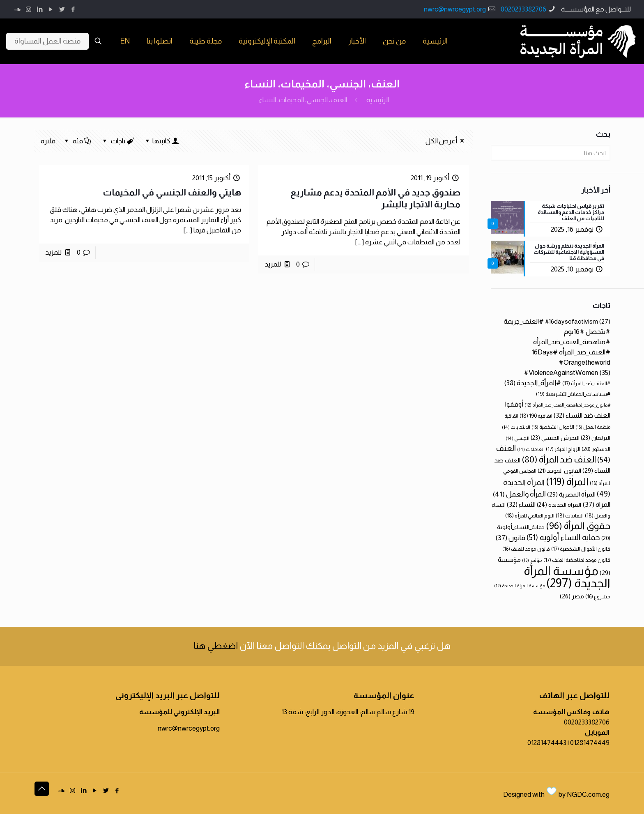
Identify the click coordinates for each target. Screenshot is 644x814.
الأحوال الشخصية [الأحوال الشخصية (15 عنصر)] (553, 427)
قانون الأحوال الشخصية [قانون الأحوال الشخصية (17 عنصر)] (581, 549)
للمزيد (273, 264)
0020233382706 (523, 9)
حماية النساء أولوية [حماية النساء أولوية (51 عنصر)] (563, 537)
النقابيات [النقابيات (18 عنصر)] (570, 516)
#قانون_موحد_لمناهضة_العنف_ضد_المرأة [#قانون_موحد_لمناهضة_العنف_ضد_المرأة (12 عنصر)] (567, 405)
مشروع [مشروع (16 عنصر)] (598, 597)
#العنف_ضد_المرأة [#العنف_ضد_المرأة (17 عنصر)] (586, 383)
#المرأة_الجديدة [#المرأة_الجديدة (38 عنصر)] (532, 383)
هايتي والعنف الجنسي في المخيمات (172, 192)
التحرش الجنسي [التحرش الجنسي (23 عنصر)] (555, 438)
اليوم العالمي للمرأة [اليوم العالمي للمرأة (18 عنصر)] (530, 516)
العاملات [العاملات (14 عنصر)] (531, 449)
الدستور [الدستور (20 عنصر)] (596, 449)
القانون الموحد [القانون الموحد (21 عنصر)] (559, 471)
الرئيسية (378, 100)
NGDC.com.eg (588, 794)
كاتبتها (161, 141)
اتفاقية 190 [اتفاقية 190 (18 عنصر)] (536, 416)
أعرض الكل (446, 141)
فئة (77, 141)
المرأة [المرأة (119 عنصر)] (567, 482)
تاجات (118, 141)
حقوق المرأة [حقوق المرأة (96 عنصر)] (578, 526)
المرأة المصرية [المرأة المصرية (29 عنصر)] (571, 494)
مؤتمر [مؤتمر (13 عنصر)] (532, 560)
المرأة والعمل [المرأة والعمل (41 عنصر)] (519, 494)
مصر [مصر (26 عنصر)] (572, 596)
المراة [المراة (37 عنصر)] (596, 505)
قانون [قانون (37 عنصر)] (510, 538)
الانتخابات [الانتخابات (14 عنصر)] (516, 427)
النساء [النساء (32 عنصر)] (521, 504)
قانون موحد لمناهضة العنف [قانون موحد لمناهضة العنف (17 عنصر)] (577, 560)
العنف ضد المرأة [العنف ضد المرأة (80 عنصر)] (559, 459)
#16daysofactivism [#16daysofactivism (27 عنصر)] (578, 321)
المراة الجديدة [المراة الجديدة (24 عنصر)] (559, 505)
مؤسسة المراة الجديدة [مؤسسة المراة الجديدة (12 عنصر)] (520, 586)
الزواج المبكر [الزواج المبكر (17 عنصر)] (563, 449)
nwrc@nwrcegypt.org (455, 9)
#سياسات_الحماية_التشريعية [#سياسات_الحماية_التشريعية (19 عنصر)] (573, 394)
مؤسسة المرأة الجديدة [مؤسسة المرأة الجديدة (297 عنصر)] (567, 577)
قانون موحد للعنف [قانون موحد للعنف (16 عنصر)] (526, 549)
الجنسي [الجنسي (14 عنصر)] (517, 438)
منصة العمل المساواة (47, 41)
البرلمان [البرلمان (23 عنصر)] (596, 438)
